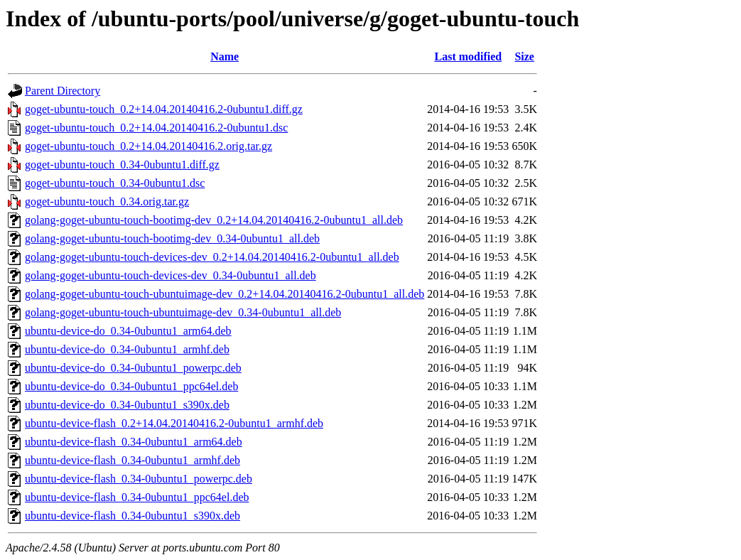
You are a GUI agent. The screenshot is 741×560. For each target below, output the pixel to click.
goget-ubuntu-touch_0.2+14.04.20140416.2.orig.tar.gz (148, 146)
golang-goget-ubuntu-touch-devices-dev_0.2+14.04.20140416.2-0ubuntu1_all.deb (212, 257)
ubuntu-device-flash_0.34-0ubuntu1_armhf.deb (132, 460)
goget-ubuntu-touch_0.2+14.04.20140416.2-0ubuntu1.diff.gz (164, 109)
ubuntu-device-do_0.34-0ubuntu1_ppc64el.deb (131, 386)
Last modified (468, 56)
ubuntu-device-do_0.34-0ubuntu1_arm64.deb (128, 331)
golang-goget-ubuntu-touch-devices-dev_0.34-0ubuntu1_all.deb (171, 275)
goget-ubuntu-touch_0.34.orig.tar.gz (107, 201)
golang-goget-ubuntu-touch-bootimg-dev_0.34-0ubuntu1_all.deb (172, 238)
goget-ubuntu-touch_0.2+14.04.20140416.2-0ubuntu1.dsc (156, 128)
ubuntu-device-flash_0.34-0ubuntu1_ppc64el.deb (137, 497)
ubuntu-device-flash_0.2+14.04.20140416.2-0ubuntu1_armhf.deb (174, 423)
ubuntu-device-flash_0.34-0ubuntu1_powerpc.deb (139, 479)
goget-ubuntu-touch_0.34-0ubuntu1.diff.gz (122, 165)
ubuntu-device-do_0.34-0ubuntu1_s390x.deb (127, 405)
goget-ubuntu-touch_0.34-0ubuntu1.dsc (115, 183)
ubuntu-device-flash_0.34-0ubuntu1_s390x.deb (132, 516)
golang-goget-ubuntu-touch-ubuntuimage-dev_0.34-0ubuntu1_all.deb (183, 312)
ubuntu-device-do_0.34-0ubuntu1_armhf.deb (127, 349)
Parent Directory (63, 91)
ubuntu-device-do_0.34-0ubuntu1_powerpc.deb (133, 368)
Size (524, 56)
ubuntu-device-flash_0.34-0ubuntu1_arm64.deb (134, 442)
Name (225, 56)
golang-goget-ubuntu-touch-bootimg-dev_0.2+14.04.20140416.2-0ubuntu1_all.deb (214, 220)
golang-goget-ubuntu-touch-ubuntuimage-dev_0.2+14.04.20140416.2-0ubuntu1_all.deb (225, 294)
